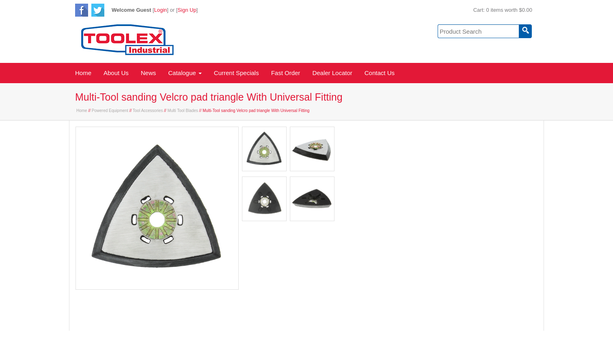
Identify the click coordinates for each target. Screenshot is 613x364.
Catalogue (185, 73)
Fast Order (286, 73)
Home (83, 73)
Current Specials (236, 73)
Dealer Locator (332, 73)
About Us (116, 73)
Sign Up (187, 10)
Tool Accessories (148, 111)
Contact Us (380, 73)
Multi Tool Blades (182, 111)
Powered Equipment (110, 111)
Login (161, 10)
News (149, 73)
